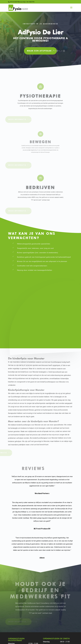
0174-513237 (15, 608)
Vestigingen (26, 631)
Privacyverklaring (18, 629)
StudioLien (58, 641)
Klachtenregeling (61, 629)
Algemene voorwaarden (35, 629)
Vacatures (37, 631)
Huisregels (49, 629)
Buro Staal (48, 641)
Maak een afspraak (23, 51)
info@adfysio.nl (15, 611)
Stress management (50, 631)
